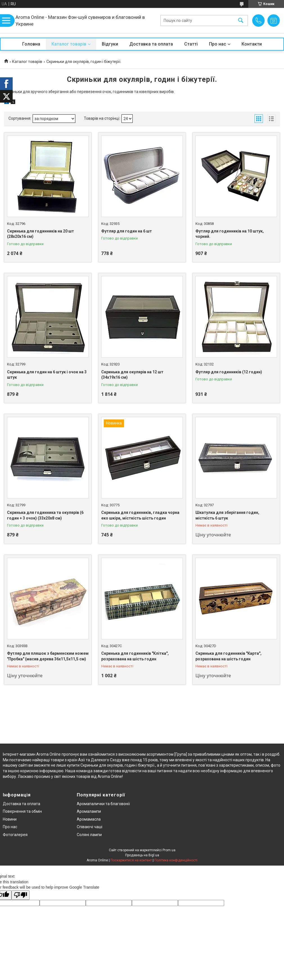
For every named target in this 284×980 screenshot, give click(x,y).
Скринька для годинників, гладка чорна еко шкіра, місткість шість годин (140, 515)
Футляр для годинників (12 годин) (229, 372)
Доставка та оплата (151, 44)
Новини (10, 819)
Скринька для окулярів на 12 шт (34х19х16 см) (132, 375)
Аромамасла (89, 819)
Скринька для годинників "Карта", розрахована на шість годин (228, 656)
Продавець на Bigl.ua (142, 855)
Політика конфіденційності (176, 860)
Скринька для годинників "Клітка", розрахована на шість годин (135, 656)
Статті (191, 44)
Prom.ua (169, 850)
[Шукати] (241, 21)
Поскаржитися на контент (131, 860)
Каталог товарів (69, 44)
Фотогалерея (15, 835)
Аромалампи (89, 811)
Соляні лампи (89, 835)
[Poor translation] (21, 895)
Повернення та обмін (22, 811)
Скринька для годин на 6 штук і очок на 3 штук (47, 375)
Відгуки (110, 44)
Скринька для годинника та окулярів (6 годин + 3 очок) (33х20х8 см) (45, 515)
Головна (31, 44)
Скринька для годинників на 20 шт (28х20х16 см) (40, 234)
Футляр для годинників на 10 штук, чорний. (230, 234)
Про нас (217, 44)
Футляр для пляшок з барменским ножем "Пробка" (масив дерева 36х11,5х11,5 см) (48, 656)
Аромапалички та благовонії (103, 804)
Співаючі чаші (90, 827)
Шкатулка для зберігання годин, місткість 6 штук (227, 515)
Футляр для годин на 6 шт (127, 231)
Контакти (252, 44)
